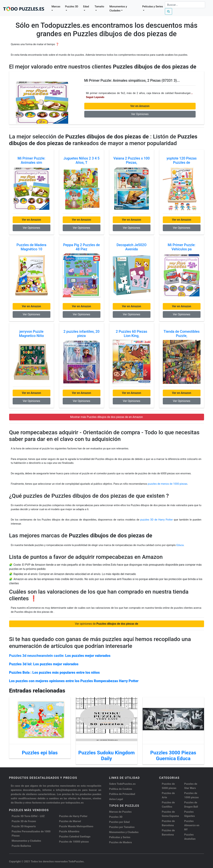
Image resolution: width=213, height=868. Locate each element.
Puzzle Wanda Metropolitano (76, 826)
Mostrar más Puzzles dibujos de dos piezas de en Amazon (107, 417)
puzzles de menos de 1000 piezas (168, 484)
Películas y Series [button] (153, 6)
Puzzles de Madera (121, 842)
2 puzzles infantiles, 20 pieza (81, 334)
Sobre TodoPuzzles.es (122, 784)
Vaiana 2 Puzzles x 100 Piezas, (132, 160)
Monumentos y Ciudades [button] (118, 9)
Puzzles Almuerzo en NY (192, 825)
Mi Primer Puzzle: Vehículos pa (182, 247)
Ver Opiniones (140, 114)
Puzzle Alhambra (69, 831)
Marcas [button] (56, 6)
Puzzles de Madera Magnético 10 (31, 247)
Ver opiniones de (106, 624)
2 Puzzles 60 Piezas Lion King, (132, 334)
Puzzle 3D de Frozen (24, 821)
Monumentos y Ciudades (27, 841)
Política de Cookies (121, 789)
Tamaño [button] (99, 6)
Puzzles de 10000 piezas (74, 842)
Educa (180, 545)
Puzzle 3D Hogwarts (24, 826)
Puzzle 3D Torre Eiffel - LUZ (28, 816)
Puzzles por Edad (119, 822)
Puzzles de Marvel (70, 821)
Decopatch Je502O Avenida (132, 247)
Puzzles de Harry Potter (73, 816)
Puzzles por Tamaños (122, 827)
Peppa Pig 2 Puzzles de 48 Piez (81, 247)
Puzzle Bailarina (21, 846)
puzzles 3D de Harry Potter (157, 520)
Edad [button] (86, 6)
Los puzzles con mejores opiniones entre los (74, 681)
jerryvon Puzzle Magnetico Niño (31, 334)
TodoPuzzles (76, 862)
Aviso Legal (116, 799)
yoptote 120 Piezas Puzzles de (181, 160)
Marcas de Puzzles (120, 812)
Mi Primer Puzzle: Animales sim (31, 160)
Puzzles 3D (116, 817)
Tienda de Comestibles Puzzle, (181, 334)
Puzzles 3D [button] (72, 6)
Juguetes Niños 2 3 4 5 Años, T (81, 160)
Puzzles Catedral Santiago (75, 837)
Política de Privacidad (122, 794)
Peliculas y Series (120, 837)
